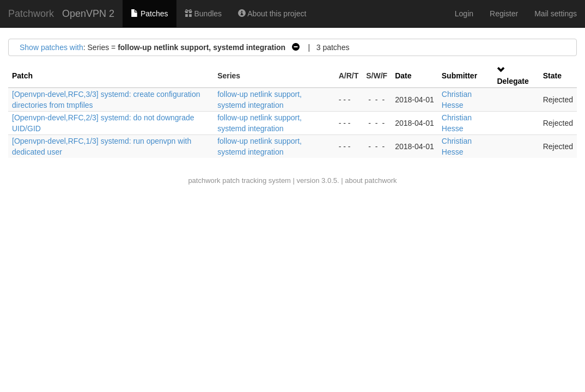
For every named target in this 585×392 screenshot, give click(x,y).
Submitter (459, 76)
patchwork (204, 180)
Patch (22, 76)
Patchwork (31, 14)
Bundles (203, 14)
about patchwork (371, 180)
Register (504, 14)
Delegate (513, 81)
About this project (272, 14)
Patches (149, 14)
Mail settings (556, 14)
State (552, 76)
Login (464, 14)
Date (403, 76)
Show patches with (51, 47)
